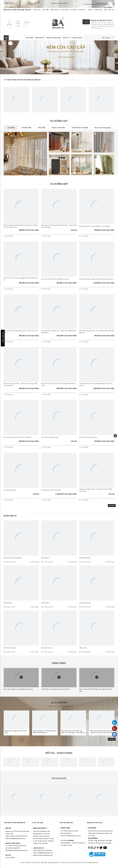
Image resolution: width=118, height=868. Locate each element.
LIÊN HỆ (8, 828)
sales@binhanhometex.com (45, 853)
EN (110, 10)
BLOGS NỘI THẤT (59, 703)
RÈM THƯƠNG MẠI (53, 38)
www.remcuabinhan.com (45, 855)
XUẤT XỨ (66, 38)
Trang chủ (37, 10)
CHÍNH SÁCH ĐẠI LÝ (40, 828)
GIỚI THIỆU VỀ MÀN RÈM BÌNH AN (15, 823)
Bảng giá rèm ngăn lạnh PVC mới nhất (102, 20)
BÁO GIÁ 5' (27, 24)
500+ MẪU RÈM (9, 24)
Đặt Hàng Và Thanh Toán (95, 823)
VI (113, 10)
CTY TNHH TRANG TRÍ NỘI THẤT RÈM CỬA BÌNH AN (22, 80)
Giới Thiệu (45, 10)
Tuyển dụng (98, 10)
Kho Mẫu (73, 10)
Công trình (65, 10)
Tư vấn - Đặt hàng (37, 823)
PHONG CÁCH (77, 38)
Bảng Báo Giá (55, 10)
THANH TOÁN (65, 828)
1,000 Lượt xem (11, 562)
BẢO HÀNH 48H (18, 24)
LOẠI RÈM (29, 38)
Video (106, 10)
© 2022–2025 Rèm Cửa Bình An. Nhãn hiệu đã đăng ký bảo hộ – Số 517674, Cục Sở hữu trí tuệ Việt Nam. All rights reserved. (59, 862)
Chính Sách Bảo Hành (66, 823)
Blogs (90, 10)
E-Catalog (81, 10)
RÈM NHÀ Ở (40, 38)
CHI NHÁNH (92, 828)
